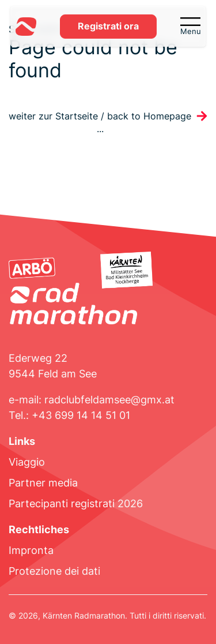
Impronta (31, 550)
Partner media (43, 483)
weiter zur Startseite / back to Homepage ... (100, 123)
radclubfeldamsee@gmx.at (109, 400)
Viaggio (27, 462)
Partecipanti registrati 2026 (76, 503)
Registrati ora (108, 26)
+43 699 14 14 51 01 (81, 415)
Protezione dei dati (54, 571)
